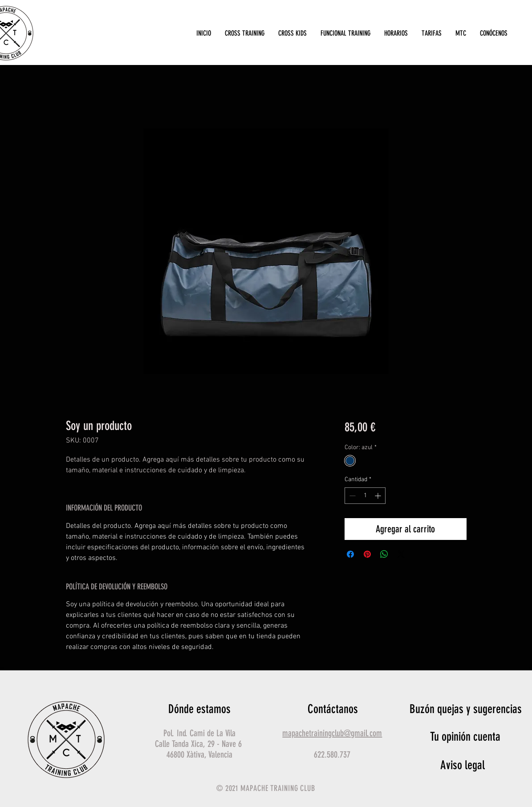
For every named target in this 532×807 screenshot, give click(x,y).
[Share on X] (401, 554)
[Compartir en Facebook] (350, 554)
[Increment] (379, 496)
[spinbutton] (365, 496)
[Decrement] (351, 496)
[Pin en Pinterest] (367, 554)
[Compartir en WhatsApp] (384, 554)
